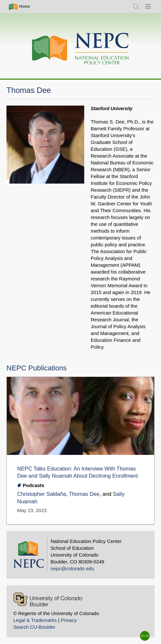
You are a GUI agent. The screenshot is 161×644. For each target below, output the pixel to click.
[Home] (81, 49)
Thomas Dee (84, 494)
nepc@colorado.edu (72, 568)
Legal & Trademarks (35, 620)
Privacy (69, 620)
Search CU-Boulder (34, 627)
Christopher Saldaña (42, 494)
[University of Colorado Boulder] (48, 599)
